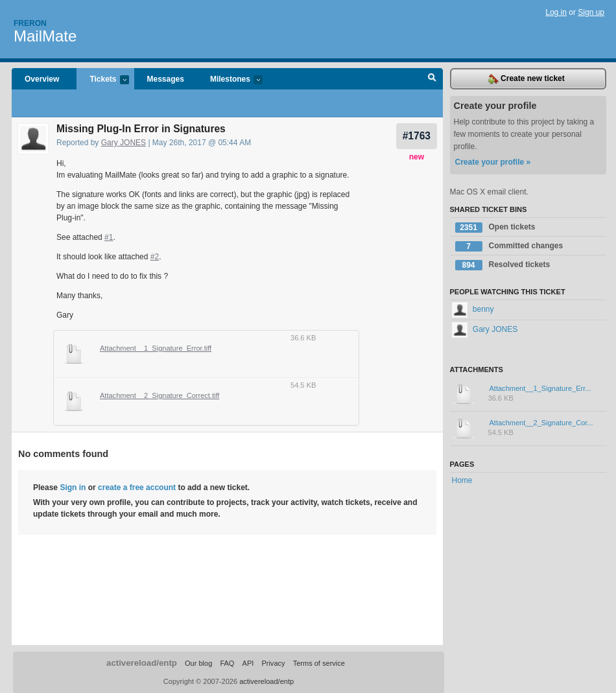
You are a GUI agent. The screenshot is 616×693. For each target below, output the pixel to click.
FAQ (227, 663)
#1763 (417, 136)
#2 (155, 257)
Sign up (591, 12)
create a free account (137, 487)
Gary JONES (124, 143)
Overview (42, 79)
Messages (166, 79)
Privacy (273, 663)
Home (462, 480)
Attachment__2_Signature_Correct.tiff (160, 395)
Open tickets (495, 228)
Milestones (230, 80)
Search (432, 79)
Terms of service (319, 663)
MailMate (45, 36)
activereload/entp (142, 663)
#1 (109, 237)
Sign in (73, 487)
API (248, 663)
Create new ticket (527, 79)
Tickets (102, 80)
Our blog (198, 663)
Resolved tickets (503, 265)
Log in (556, 12)
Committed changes (509, 246)
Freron (30, 23)
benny (473, 309)
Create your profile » (493, 162)
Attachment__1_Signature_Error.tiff (156, 348)
